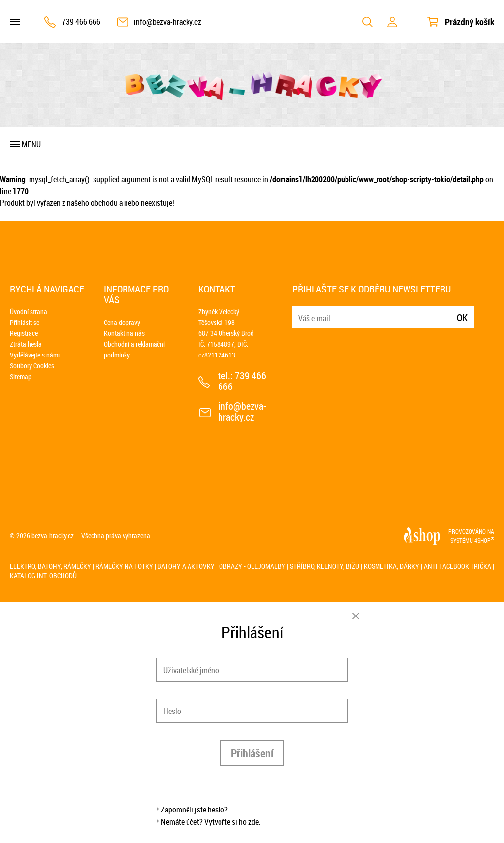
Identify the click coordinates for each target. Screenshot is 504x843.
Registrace (24, 333)
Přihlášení (252, 753)
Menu (31, 144)
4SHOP (484, 540)
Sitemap (21, 376)
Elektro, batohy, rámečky (50, 566)
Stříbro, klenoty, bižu (325, 566)
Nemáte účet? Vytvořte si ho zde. (211, 822)
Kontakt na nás (124, 333)
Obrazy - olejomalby (252, 566)
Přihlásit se (25, 322)
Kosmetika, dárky (392, 566)
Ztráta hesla (26, 344)
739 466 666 (81, 22)
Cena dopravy (122, 322)
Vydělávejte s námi (35, 355)
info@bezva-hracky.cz (168, 22)
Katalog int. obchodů (43, 575)
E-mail (301, 311)
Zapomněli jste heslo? (194, 810)
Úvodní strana (29, 311)
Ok (462, 317)
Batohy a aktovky (186, 566)
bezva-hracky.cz (53, 535)
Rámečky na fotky (124, 566)
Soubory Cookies (32, 366)
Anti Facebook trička (457, 566)
